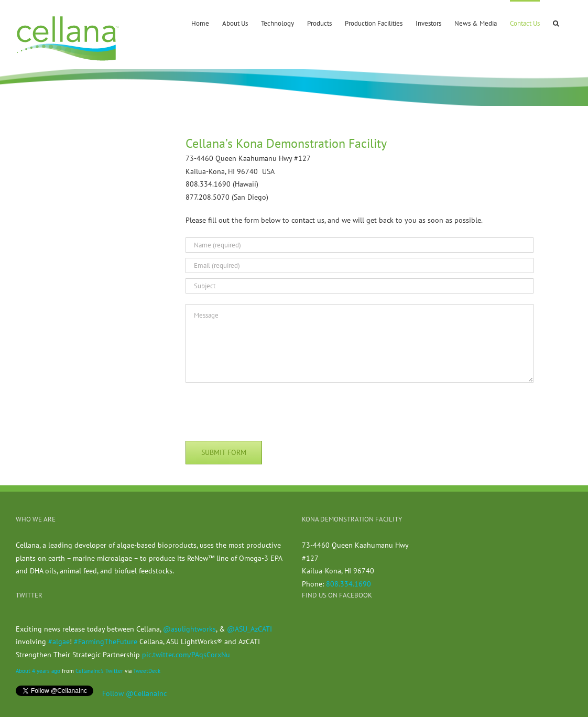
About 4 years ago (38, 671)
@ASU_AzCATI (249, 629)
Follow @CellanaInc (134, 693)
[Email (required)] (360, 265)
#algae (59, 642)
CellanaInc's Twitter (99, 671)
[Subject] (360, 286)
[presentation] (265, 410)
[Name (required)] (360, 245)
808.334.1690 (349, 584)
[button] (556, 23)
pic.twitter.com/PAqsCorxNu (186, 655)
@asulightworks (189, 629)
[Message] (360, 343)
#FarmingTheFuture (106, 642)
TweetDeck (147, 671)
